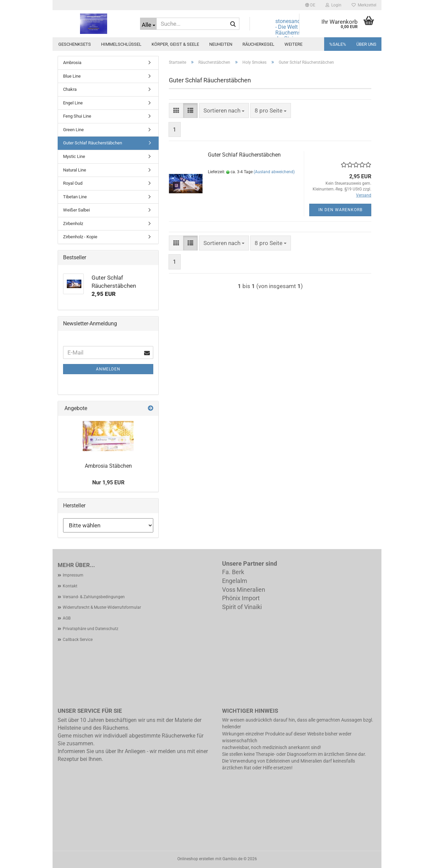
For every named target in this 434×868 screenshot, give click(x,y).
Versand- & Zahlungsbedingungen (94, 597)
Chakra (70, 89)
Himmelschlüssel (121, 44)
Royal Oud (73, 183)
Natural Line (75, 170)
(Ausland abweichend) (274, 172)
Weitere (293, 44)
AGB (67, 618)
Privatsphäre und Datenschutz (91, 629)
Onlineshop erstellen (196, 859)
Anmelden (108, 369)
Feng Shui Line (77, 116)
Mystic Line (74, 156)
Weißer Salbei (76, 210)
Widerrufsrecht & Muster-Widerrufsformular (102, 607)
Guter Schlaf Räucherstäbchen (244, 155)
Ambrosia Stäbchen (108, 466)
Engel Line (73, 103)
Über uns (366, 44)
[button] (310, 5)
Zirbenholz (73, 224)
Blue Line (72, 76)
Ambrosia (72, 63)
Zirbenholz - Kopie (80, 237)
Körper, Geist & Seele (175, 44)
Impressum (73, 575)
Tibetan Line (75, 197)
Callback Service (78, 640)
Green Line (73, 130)
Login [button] (333, 5)
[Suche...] (148, 24)
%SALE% (338, 44)
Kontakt (70, 586)
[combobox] (224, 110)
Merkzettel (364, 5)
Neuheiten (221, 44)
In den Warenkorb (340, 210)
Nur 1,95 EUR (108, 482)
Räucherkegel (258, 44)
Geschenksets (75, 44)
